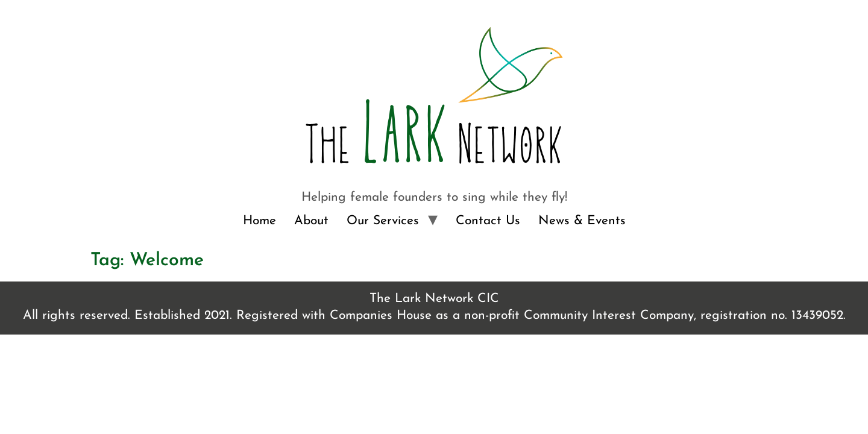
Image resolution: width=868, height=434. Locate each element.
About (311, 221)
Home (259, 221)
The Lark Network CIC (434, 299)
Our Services (383, 221)
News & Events (582, 221)
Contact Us (488, 221)
